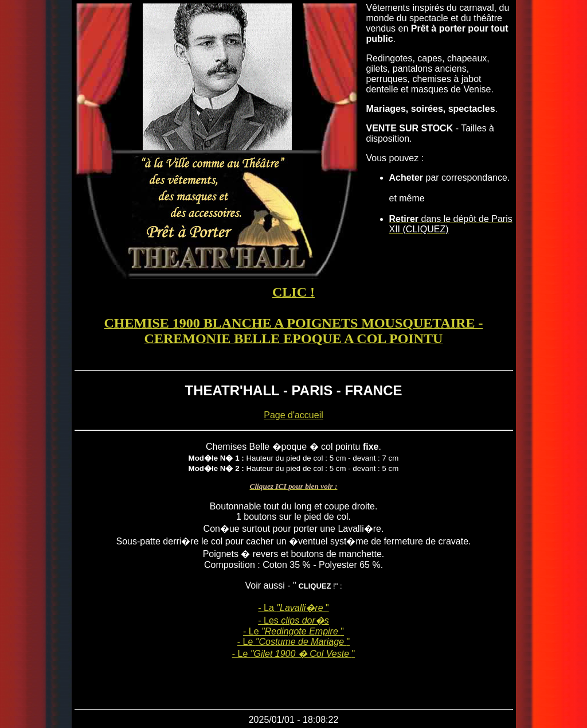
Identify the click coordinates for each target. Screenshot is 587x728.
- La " (293, 608)
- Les (293, 620)
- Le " (293, 631)
